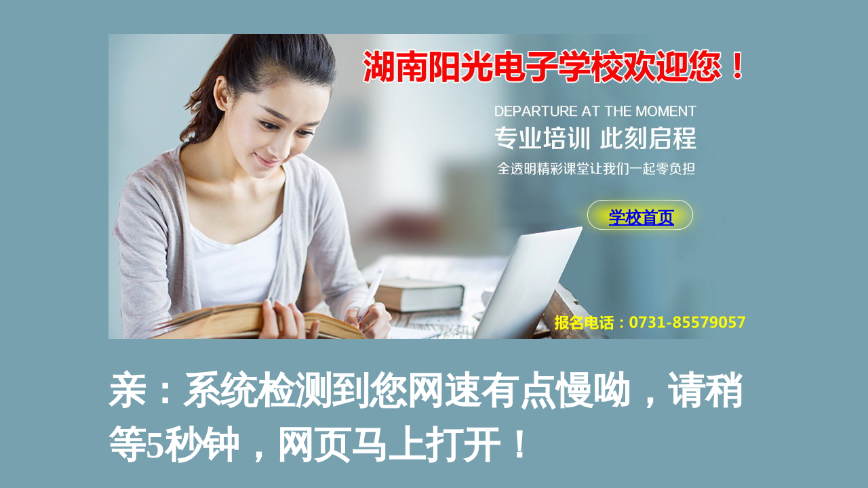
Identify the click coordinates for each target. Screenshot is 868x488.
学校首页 (642, 218)
